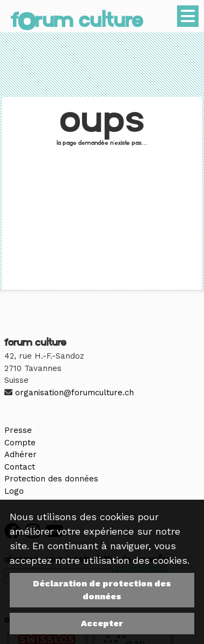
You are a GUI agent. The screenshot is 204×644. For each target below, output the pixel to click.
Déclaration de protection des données (102, 590)
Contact (20, 467)
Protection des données (51, 479)
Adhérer (21, 454)
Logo (14, 491)
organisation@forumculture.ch (74, 393)
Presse (18, 430)
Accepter (102, 623)
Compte (20, 443)
